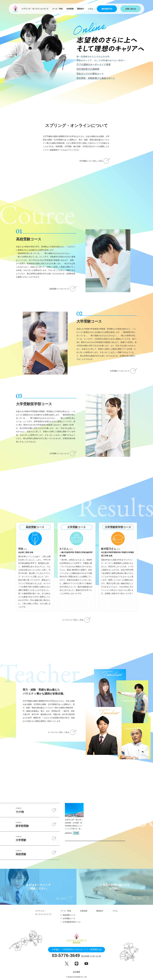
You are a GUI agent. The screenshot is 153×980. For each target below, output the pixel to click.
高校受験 (37, 852)
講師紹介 (81, 9)
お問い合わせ (131, 9)
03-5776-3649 (76, 956)
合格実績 (70, 9)
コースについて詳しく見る (76, 620)
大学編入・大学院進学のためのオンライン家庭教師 (75, 949)
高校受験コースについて (63, 289)
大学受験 (37, 838)
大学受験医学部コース (72, 922)
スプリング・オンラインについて (35, 9)
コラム (91, 9)
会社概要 (76, 972)
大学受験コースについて (123, 371)
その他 (37, 810)
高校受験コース (69, 915)
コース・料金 (57, 9)
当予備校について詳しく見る (95, 161)
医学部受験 (37, 824)
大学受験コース (69, 918)
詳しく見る (65, 899)
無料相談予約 (107, 9)
